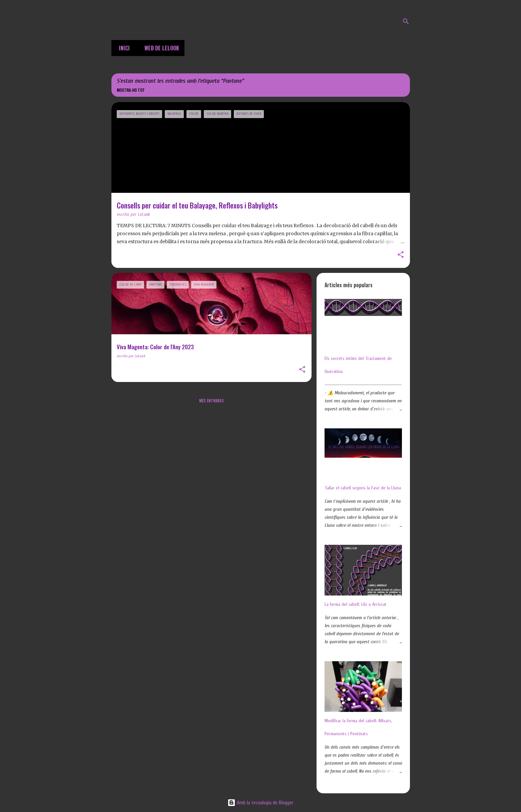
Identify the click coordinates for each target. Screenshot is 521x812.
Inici (122, 48)
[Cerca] (406, 21)
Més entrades (211, 400)
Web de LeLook (160, 48)
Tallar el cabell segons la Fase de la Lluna (363, 488)
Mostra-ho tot (131, 90)
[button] (401, 255)
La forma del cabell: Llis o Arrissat (356, 604)
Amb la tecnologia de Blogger (260, 803)
